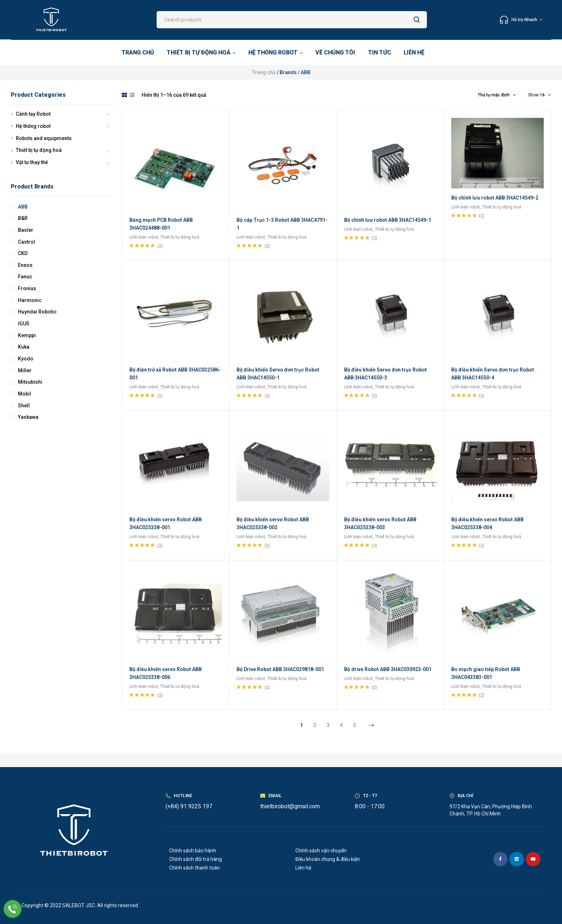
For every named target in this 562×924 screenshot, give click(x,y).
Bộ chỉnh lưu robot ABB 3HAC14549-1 (388, 220)
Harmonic (30, 300)
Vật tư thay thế (32, 162)
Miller (25, 370)
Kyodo (26, 359)
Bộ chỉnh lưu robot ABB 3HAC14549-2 (495, 198)
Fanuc (25, 277)
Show (533, 95)
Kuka (24, 347)
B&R (23, 218)
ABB (23, 207)
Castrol (27, 242)
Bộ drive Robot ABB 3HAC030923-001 (388, 669)
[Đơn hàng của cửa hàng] (482, 95)
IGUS (24, 324)
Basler (26, 230)
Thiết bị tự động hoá (180, 237)
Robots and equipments (44, 138)
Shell (24, 406)
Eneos (25, 265)
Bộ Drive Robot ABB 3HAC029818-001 (280, 669)
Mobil (25, 394)
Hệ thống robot (33, 126)
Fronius (27, 288)
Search (417, 20)
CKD (23, 253)
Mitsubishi (30, 382)
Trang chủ (264, 72)
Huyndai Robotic (37, 312)
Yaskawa (28, 417)
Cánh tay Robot (33, 114)
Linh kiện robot (144, 237)
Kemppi (27, 335)
